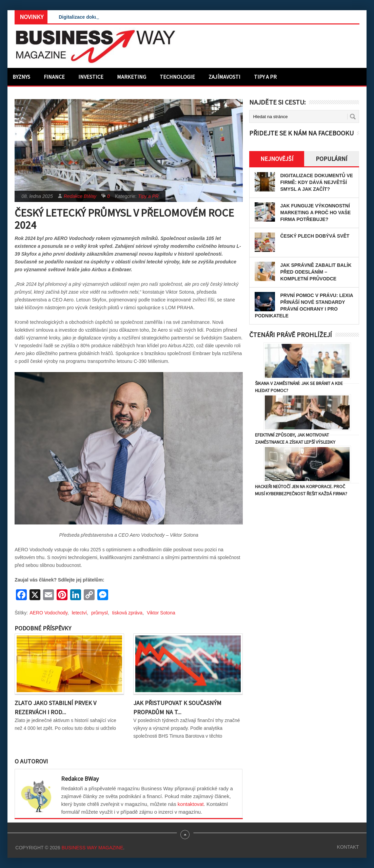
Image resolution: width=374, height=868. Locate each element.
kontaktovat (191, 804)
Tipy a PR (265, 77)
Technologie (177, 77)
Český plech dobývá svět (315, 236)
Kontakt (348, 847)
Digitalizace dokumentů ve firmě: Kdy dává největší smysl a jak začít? (316, 182)
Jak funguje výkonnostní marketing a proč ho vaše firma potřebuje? (315, 213)
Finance (54, 77)
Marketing (132, 77)
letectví (79, 613)
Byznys (21, 77)
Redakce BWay (80, 196)
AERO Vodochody (48, 613)
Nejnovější (277, 159)
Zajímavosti (224, 77)
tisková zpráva (127, 613)
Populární (331, 159)
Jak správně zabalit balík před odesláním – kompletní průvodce (316, 272)
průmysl (100, 613)
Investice (91, 77)
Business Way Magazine (92, 848)
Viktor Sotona (161, 613)
